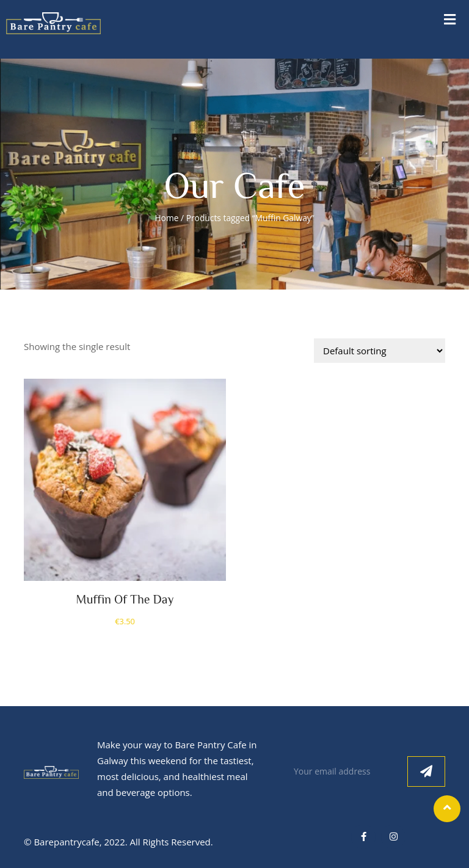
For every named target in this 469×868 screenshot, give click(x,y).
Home (166, 218)
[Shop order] (380, 351)
